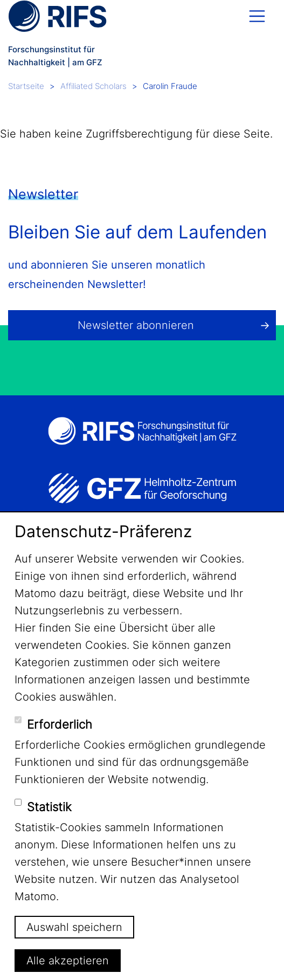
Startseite (26, 86)
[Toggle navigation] (257, 16)
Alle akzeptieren (68, 961)
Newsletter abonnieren (136, 325)
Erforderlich (60, 724)
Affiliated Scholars (93, 86)
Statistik (49, 807)
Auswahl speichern (74, 927)
